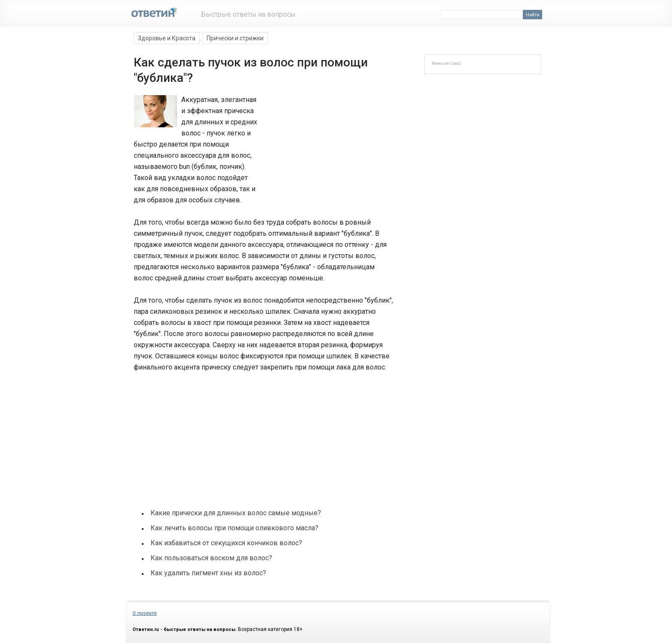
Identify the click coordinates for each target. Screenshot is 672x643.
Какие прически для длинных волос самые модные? (236, 513)
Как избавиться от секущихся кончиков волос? (226, 543)
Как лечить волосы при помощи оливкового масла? (234, 528)
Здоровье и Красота (167, 38)
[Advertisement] (324, 152)
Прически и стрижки (235, 38)
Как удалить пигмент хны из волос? (208, 573)
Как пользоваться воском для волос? (211, 558)
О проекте (145, 613)
